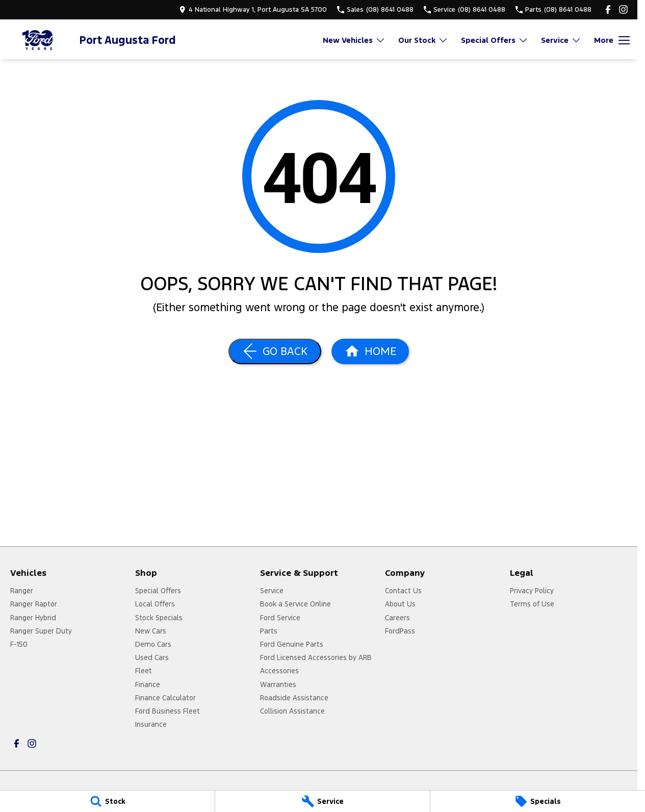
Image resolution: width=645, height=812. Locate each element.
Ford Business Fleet (167, 711)
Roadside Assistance (294, 698)
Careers (397, 618)
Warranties (278, 684)
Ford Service (280, 618)
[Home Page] (38, 40)
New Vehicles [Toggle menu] (354, 40)
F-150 (19, 644)
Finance (148, 684)
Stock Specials (159, 618)
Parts (269, 631)
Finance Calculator (165, 698)
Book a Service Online (295, 604)
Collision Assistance (292, 711)
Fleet (144, 671)
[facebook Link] (608, 9)
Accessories (279, 671)
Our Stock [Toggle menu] (423, 40)
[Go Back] (275, 351)
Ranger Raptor (34, 604)
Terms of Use (532, 604)
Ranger (22, 591)
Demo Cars (153, 644)
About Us (400, 604)
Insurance (151, 724)
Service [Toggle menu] (561, 40)
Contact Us (403, 591)
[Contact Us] (253, 9)
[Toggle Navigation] (612, 40)
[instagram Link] (623, 9)
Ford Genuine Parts (292, 644)
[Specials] (538, 801)
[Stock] (107, 801)
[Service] (323, 801)
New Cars (151, 631)
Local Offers (155, 604)
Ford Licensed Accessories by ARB (316, 657)
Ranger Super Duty (41, 631)
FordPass (400, 631)
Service (272, 591)
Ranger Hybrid (33, 618)
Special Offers (158, 591)
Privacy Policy (532, 591)
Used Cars (152, 657)
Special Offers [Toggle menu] (495, 40)
